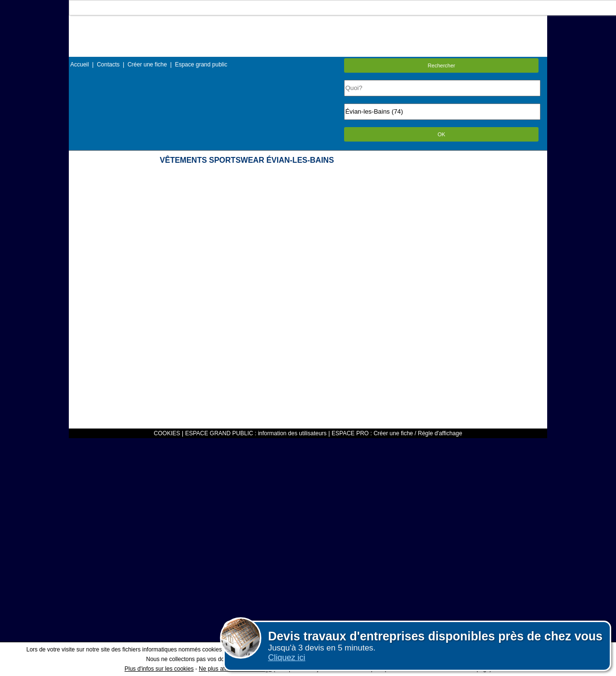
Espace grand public (201, 65)
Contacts (108, 65)
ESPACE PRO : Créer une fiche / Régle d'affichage (397, 433)
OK (441, 134)
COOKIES (167, 433)
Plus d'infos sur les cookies (159, 669)
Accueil (80, 65)
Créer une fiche (147, 65)
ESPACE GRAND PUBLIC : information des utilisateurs (256, 433)
